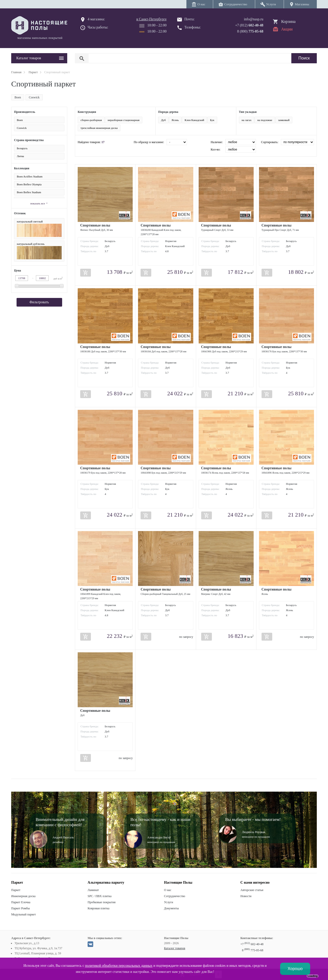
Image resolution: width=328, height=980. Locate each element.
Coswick (34, 97)
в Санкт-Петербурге (151, 19)
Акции (287, 29)
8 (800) (250, 31)
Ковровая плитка (98, 908)
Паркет (16, 890)
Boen (18, 97)
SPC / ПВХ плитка (100, 896)
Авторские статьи (252, 890)
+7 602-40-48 (252, 944)
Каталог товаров (175, 948)
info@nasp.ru (254, 19)
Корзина (288, 21)
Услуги (169, 902)
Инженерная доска (23, 896)
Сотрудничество (175, 896)
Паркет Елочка (21, 902)
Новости (246, 896)
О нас (168, 890)
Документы (171, 908)
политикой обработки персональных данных (119, 966)
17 (103, 142)
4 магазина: (96, 19)
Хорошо (295, 969)
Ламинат (93, 890)
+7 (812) (249, 25)
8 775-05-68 (253, 950)
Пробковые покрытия (102, 902)
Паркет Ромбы (20, 908)
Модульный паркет (24, 914)
